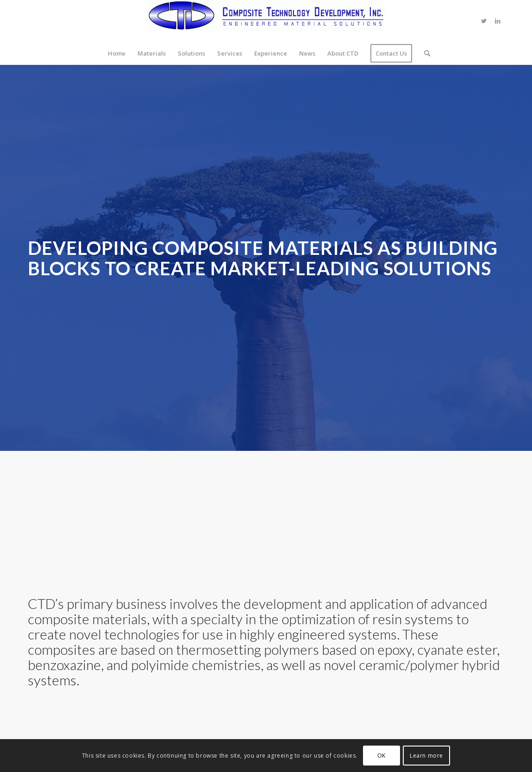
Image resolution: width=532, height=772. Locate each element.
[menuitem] (117, 53)
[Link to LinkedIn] (498, 21)
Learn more (426, 756)
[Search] (424, 53)
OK (382, 756)
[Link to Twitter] (484, 21)
